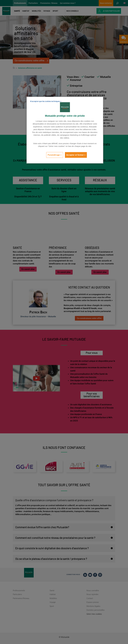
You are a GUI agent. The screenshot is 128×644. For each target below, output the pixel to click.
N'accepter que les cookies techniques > (46, 101)
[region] (65, 130)
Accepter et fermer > (76, 155)
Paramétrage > (55, 155)
